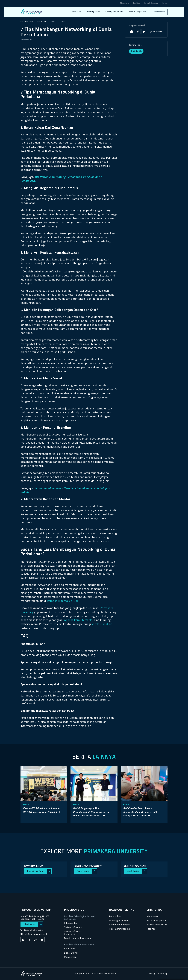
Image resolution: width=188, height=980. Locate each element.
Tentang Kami (93, 12)
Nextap (164, 974)
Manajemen (70, 957)
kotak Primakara (102, 624)
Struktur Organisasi (157, 921)
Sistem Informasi (73, 927)
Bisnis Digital (71, 953)
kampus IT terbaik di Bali (63, 601)
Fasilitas (136, 3)
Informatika (70, 923)
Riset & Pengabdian (137, 12)
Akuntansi (70, 949)
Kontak (165, 3)
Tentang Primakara (119, 921)
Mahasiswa (125, 3)
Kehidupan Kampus (114, 12)
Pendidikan (76, 12)
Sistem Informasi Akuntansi (73, 933)
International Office (157, 925)
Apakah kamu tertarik (78, 620)
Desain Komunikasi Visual (78, 938)
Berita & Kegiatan (151, 3)
